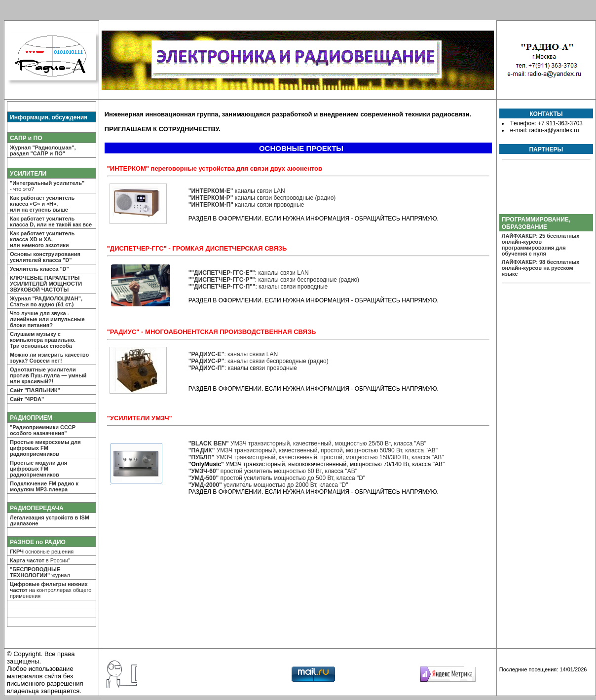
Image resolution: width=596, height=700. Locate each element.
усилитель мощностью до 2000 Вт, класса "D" (268, 485)
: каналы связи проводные (258, 287)
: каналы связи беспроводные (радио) (274, 280)
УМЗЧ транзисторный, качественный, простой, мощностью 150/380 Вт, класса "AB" (316, 457)
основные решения (42, 552)
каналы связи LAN (237, 191)
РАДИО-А (298, 60)
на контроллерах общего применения (51, 590)
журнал (40, 572)
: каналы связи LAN (249, 273)
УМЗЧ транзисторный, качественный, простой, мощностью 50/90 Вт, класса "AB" (313, 450)
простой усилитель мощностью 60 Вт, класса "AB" (273, 471)
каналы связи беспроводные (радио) (262, 198)
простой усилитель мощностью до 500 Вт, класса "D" (277, 478)
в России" (40, 560)
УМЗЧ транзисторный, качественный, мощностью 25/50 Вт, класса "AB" (307, 443)
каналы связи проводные (246, 205)
